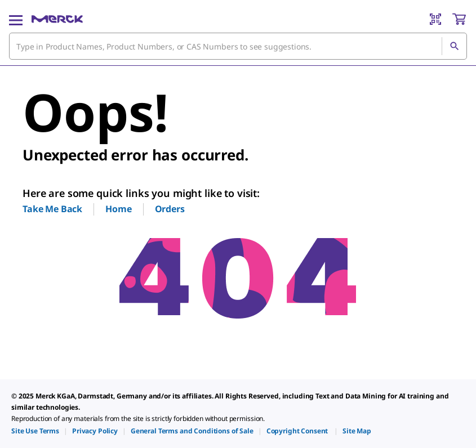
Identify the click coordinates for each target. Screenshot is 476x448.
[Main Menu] (16, 19)
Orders (170, 209)
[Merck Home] (57, 19)
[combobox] (238, 46)
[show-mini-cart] (459, 19)
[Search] (454, 46)
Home (118, 209)
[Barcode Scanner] (435, 19)
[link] (35, 431)
